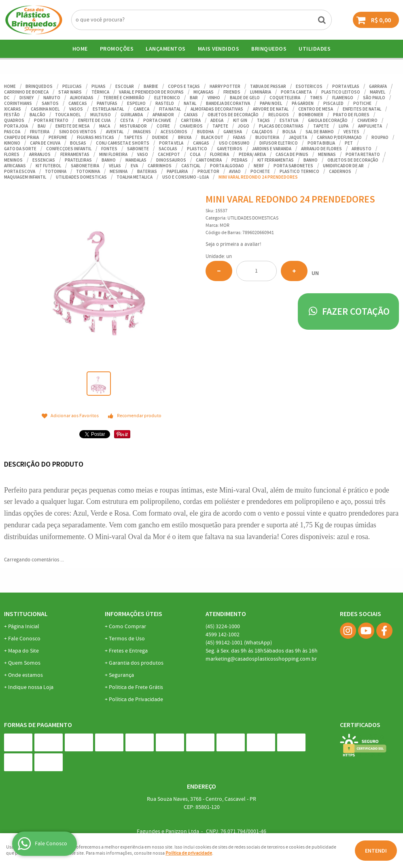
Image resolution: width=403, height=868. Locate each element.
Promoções (117, 49)
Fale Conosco (24, 639)
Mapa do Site (23, 651)
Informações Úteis (134, 614)
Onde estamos (25, 675)
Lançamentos (166, 49)
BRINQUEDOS (269, 49)
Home (80, 49)
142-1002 (223, 635)
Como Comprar (127, 627)
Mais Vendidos (219, 49)
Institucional (26, 614)
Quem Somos (24, 663)
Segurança (121, 675)
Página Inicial (24, 627)
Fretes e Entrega (128, 651)
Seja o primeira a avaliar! (233, 244)
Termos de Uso (127, 639)
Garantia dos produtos (136, 663)
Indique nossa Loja (31, 687)
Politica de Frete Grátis (136, 687)
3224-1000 (223, 627)
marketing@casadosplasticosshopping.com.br (261, 659)
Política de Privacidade (136, 700)
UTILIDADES (315, 49)
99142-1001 (239, 643)
